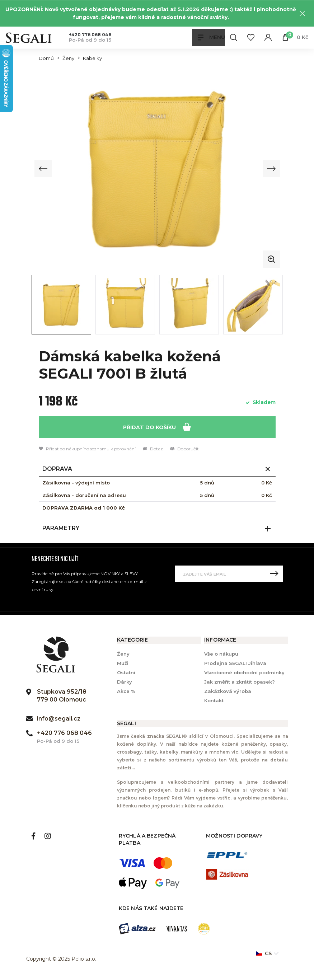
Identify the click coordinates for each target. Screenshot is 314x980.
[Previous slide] (43, 169)
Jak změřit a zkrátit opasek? (240, 682)
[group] (157, 169)
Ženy (68, 58)
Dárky (125, 682)
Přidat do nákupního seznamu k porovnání (87, 449)
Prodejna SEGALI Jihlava (235, 663)
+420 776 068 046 (90, 35)
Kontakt (214, 701)
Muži (123, 663)
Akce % (126, 691)
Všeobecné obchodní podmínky (244, 672)
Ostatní (126, 672)
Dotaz (153, 449)
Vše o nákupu (221, 654)
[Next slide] (271, 169)
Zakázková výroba (228, 691)
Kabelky (92, 58)
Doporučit (184, 449)
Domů (46, 58)
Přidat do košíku (157, 426)
